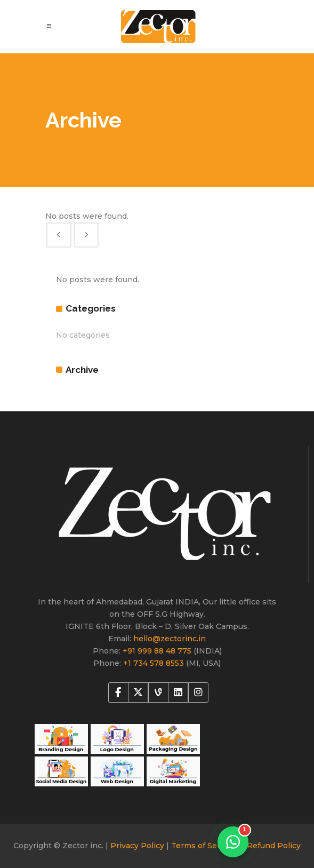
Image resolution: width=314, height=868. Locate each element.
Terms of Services (207, 846)
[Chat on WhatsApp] (233, 842)
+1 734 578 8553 (155, 663)
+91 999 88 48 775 (158, 651)
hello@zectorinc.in (170, 639)
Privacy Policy (138, 846)
